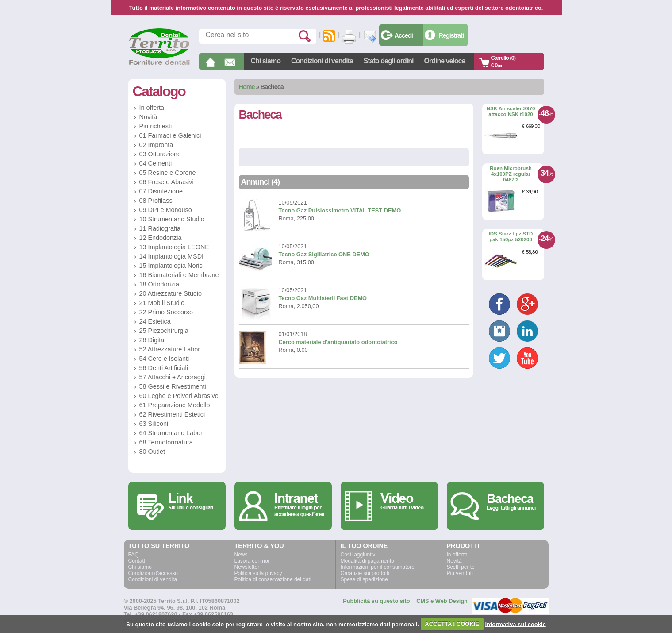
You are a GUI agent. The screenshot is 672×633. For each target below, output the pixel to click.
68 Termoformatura (166, 442)
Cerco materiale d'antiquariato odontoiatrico (338, 342)
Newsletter (247, 567)
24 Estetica (155, 321)
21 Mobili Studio (162, 303)
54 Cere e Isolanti (164, 359)
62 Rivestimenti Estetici (172, 414)
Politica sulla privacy (258, 573)
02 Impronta (156, 145)
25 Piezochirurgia (164, 331)
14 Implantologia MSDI (172, 256)
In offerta (152, 108)
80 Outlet (152, 452)
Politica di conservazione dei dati (273, 579)
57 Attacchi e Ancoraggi (173, 377)
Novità (148, 117)
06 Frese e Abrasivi (167, 182)
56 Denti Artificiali (164, 368)
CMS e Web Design (442, 601)
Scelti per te (461, 567)
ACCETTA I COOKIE (452, 624)
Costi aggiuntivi (359, 555)
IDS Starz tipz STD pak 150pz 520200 (511, 237)
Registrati (451, 35)
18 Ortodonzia (159, 284)
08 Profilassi (157, 201)
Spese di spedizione (364, 579)
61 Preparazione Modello (175, 405)
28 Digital (153, 340)
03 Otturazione (160, 154)
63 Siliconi (154, 424)
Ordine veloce (445, 61)
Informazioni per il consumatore (378, 567)
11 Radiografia (160, 228)
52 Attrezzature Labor (170, 349)
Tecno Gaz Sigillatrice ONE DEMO (324, 254)
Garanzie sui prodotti (365, 573)
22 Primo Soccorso (166, 312)
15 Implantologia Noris (171, 266)
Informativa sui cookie (515, 624)
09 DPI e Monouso (166, 210)
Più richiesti (156, 126)
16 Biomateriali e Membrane (179, 275)
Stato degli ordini (389, 61)
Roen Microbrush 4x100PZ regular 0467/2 (511, 174)
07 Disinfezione (161, 191)
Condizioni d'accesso (153, 573)
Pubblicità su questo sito (376, 601)
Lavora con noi (252, 561)
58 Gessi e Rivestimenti (173, 386)
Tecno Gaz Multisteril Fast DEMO (323, 298)
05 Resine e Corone (168, 173)
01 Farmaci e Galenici (170, 135)
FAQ (134, 555)
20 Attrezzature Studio (171, 293)
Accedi (404, 35)
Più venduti (460, 573)
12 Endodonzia (161, 238)
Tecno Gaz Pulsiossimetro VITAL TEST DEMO (340, 210)
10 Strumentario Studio (172, 219)
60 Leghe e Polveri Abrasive (179, 396)
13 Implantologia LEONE (174, 247)
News (241, 555)
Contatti (137, 561)
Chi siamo (266, 61)
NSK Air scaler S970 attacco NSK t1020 (511, 111)
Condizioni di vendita (322, 61)
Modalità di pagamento (367, 561)
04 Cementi (156, 163)
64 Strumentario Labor (171, 433)
